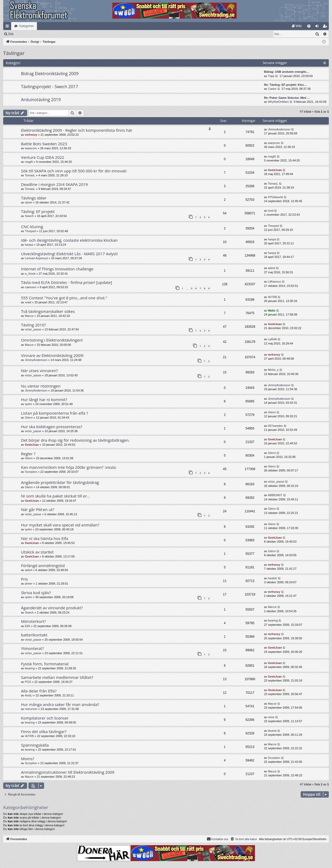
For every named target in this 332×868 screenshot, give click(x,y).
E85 (28, 626)
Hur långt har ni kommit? (44, 399)
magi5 (29, 162)
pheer (29, 584)
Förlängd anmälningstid (43, 565)
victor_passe (33, 329)
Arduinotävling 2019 (41, 100)
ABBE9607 (275, 495)
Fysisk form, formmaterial (45, 664)
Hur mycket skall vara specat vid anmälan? (60, 525)
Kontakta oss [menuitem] (218, 839)
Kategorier (26, 26)
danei (29, 202)
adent (272, 268)
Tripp (271, 76)
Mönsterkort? (33, 621)
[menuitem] (297, 26)
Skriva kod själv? (36, 593)
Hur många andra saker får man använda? (60, 704)
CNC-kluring (32, 227)
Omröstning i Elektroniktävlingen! (52, 340)
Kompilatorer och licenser (45, 718)
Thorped (30, 231)
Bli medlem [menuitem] (326, 27)
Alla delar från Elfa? (39, 691)
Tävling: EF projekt (38, 211)
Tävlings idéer (34, 198)
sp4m (29, 404)
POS (28, 682)
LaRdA (273, 339)
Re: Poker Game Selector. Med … (287, 98)
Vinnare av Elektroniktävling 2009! (52, 355)
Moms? (28, 759)
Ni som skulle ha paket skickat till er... (56, 496)
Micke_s (273, 370)
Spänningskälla (35, 745)
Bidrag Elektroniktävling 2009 (50, 74)
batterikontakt (34, 635)
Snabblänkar (8, 27)
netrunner (31, 709)
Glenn (29, 418)
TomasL (30, 175)
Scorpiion (31, 472)
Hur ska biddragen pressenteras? (52, 427)
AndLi (29, 695)
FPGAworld (275, 197)
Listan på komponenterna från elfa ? (55, 413)
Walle (272, 310)
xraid (28, 302)
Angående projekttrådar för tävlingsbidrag (60, 482)
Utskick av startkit (37, 552)
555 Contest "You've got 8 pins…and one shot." (64, 298)
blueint (272, 731)
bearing (273, 620)
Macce (29, 316)
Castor (272, 89)
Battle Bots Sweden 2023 (44, 144)
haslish (273, 578)
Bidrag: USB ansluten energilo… (287, 72)
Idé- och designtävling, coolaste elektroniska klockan (69, 240)
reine (271, 717)
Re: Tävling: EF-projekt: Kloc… (286, 85)
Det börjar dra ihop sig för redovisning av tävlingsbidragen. (75, 440)
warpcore (31, 148)
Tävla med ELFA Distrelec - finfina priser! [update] (67, 282)
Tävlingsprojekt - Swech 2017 (50, 87)
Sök (38, 34)
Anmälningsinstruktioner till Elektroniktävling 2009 (68, 772)
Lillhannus (275, 282)
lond (271, 211)
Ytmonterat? (32, 648)
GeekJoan (275, 170)
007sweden (275, 426)
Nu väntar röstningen (41, 386)
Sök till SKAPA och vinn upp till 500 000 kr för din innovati (74, 171)
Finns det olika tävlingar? (44, 731)
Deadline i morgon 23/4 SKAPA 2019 (54, 184)
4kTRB (273, 297)
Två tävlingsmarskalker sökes (48, 311)
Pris (24, 579)
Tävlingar (14, 53)
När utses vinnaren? (39, 371)
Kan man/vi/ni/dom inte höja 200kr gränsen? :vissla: (69, 467)
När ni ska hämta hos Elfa (45, 538)
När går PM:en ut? (38, 509)
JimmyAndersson (279, 129)
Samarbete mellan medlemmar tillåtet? (57, 677)
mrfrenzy (31, 135)
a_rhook (30, 274)
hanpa (29, 245)
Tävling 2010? (33, 325)
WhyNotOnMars (278, 102)
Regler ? (28, 454)
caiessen (31, 287)
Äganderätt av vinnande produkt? (52, 608)
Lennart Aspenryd (36, 258)
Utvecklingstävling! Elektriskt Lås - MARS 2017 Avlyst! (69, 254)
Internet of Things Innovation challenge (57, 269)
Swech (29, 216)
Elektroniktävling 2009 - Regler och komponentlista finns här (77, 130)
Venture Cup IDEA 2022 (42, 157)
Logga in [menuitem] (318, 27)
